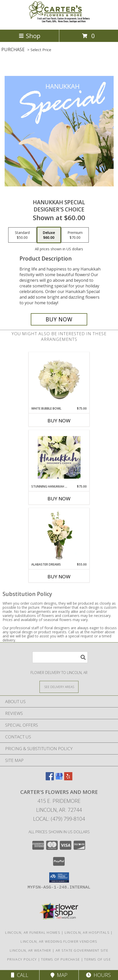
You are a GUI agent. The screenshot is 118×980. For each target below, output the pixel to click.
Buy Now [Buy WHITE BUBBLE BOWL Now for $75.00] (59, 421)
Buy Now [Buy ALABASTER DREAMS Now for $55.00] (59, 577)
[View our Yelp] (68, 779)
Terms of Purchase (60, 959)
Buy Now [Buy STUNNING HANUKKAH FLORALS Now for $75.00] (59, 499)
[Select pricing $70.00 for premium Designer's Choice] (75, 235)
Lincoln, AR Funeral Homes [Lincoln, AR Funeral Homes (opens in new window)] (33, 932)
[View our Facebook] (50, 779)
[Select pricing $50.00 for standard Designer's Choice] (22, 235)
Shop (30, 36)
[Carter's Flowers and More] (59, 22)
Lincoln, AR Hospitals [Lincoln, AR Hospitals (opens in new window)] (87, 932)
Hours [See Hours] (98, 975)
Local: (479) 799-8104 (59, 819)
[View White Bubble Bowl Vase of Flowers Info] (59, 379)
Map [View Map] (59, 975)
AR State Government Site (82, 950)
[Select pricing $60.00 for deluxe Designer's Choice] (49, 235)
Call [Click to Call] (20, 975)
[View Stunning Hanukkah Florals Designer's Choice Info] (59, 457)
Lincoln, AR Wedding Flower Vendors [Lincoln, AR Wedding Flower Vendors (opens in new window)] (59, 941)
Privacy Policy (22, 959)
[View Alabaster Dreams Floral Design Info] (59, 535)
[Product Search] (60, 657)
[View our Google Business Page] (59, 779)
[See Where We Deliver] (59, 687)
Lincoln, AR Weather (31, 950)
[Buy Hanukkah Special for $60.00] (59, 319)
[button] (59, 877)
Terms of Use (97, 959)
